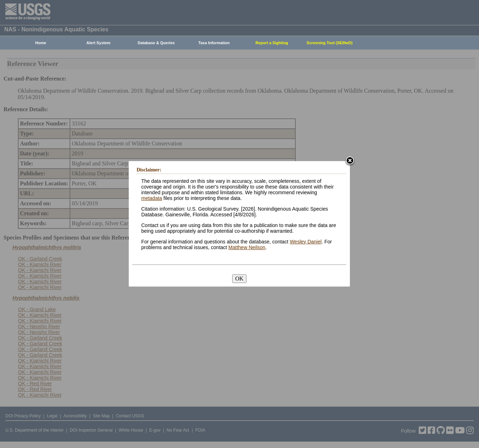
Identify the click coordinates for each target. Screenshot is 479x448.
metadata (152, 198)
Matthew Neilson (247, 247)
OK (239, 279)
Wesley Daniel (305, 242)
